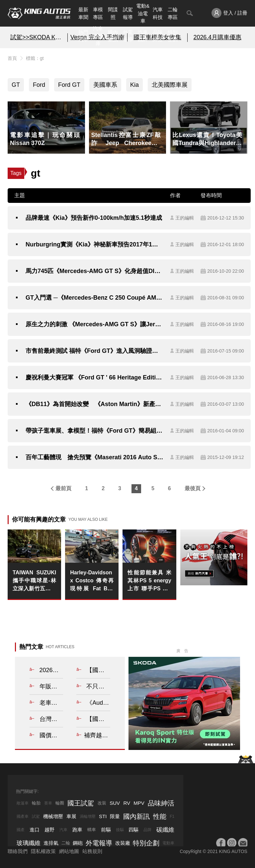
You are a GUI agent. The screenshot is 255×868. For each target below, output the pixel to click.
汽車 (63, 830)
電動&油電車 (143, 13)
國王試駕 (81, 803)
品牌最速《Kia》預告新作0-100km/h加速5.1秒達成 (94, 218)
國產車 (23, 816)
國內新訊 (113, 36)
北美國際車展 (170, 85)
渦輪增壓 (88, 816)
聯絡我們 (18, 851)
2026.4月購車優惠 (217, 37)
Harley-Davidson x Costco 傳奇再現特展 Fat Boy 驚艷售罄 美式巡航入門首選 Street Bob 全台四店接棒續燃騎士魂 (92, 581)
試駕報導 (128, 13)
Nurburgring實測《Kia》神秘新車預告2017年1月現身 (94, 244)
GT (16, 85)
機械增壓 (53, 816)
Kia (134, 85)
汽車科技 (158, 13)
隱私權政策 (43, 851)
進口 (35, 830)
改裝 (102, 803)
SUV (115, 803)
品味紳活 (158, 36)
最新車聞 (83, 13)
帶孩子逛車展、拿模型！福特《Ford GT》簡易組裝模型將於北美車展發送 (94, 431)
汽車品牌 (143, 36)
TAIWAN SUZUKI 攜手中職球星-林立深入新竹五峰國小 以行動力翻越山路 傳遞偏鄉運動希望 (34, 581)
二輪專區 (173, 13)
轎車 (92, 830)
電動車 (168, 843)
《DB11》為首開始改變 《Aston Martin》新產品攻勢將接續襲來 (94, 404)
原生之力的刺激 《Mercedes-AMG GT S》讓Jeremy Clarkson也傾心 (94, 324)
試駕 (36, 816)
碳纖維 (165, 830)
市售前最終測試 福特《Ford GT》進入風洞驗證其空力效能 (94, 351)
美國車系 (105, 85)
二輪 (66, 843)
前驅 (106, 830)
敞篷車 (23, 803)
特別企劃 (173, 36)
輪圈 (60, 803)
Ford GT (69, 85)
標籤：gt (35, 58)
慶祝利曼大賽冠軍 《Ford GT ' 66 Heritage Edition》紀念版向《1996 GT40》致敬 (94, 377)
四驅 (133, 830)
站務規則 (92, 851)
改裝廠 (123, 843)
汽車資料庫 (98, 36)
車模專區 (98, 13)
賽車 (48, 803)
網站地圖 (69, 851)
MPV (139, 803)
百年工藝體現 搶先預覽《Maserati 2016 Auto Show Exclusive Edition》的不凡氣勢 (94, 457)
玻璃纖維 (29, 843)
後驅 (120, 830)
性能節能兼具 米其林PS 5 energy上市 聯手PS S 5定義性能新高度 (149, 581)
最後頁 (193, 488)
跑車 (77, 830)
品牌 (147, 830)
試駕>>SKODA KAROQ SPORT (38, 37)
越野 (49, 830)
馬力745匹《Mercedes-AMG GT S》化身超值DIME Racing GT (94, 271)
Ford (39, 85)
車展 (71, 816)
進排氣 (51, 843)
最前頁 (63, 488)
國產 (21, 830)
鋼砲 (78, 843)
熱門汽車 (83, 36)
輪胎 (36, 803)
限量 (115, 816)
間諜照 (113, 13)
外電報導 (128, 36)
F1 (172, 816)
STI (103, 816)
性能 (160, 816)
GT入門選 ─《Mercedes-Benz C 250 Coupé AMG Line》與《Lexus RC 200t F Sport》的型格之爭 (94, 298)
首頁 (12, 58)
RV (127, 803)
